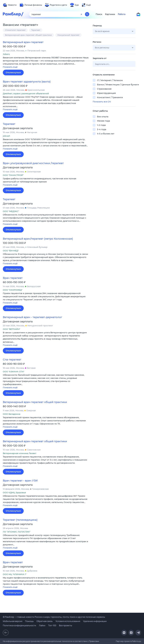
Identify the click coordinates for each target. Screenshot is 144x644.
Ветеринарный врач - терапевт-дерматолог (33, 317)
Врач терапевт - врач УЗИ (20, 481)
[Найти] (87, 14)
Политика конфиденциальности (19, 625)
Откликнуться (13, 73)
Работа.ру (137, 641)
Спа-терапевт (12, 360)
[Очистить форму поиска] (81, 14)
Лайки (42, 625)
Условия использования (68, 621)
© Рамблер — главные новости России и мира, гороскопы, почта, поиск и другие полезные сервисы (54, 617)
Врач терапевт (13, 278)
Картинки (110, 14)
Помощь (29, 621)
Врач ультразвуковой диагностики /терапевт (33, 163)
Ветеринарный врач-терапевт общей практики (28, 35)
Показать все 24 (102, 102)
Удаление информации (95, 621)
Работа (122, 14)
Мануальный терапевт (68, 35)
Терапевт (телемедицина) (20, 520)
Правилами (94, 641)
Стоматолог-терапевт (15, 30)
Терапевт (36, 30)
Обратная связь (45, 621)
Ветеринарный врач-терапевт (23, 42)
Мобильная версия (13, 621)
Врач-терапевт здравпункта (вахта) (27, 82)
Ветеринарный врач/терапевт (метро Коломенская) (38, 239)
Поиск (99, 14)
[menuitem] (10, 5)
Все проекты (66, 625)
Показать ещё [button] (10, 67)
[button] (46, 62)
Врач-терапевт (13, 562)
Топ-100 (52, 625)
